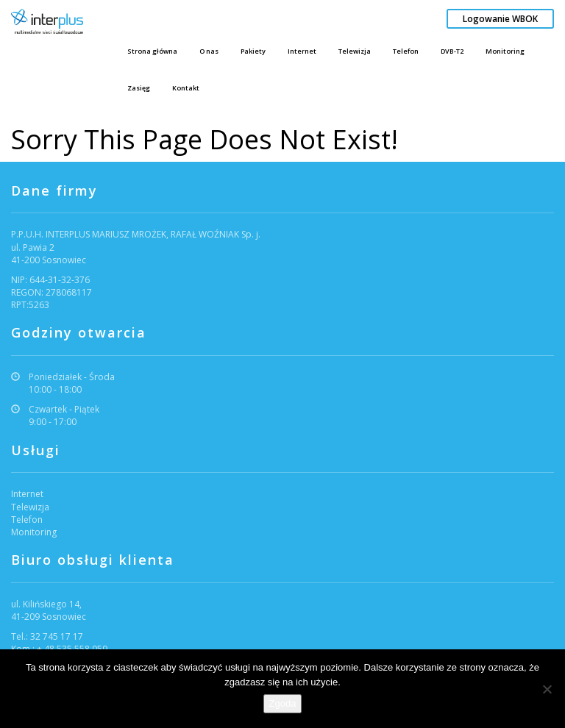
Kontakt (186, 88)
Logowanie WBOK (500, 19)
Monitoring (505, 51)
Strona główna (152, 51)
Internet (302, 51)
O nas (209, 51)
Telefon (406, 51)
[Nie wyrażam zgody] (547, 689)
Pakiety (253, 51)
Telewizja (355, 51)
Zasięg (139, 88)
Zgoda (283, 703)
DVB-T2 (452, 51)
